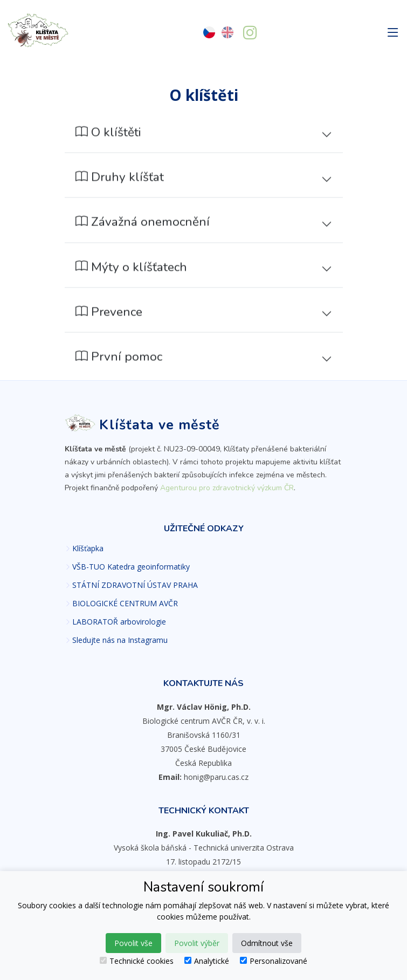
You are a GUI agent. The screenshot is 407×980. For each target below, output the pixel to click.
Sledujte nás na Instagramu (120, 640)
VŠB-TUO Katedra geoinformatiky (131, 567)
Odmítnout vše (267, 943)
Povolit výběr (197, 943)
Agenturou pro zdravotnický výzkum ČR (227, 488)
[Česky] (209, 33)
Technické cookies (137, 961)
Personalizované (274, 961)
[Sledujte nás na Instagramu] (250, 34)
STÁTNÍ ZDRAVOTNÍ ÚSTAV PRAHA (135, 585)
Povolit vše (133, 943)
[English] (227, 33)
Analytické (207, 961)
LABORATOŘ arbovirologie (119, 622)
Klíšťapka (88, 549)
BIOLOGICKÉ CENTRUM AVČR (125, 604)
